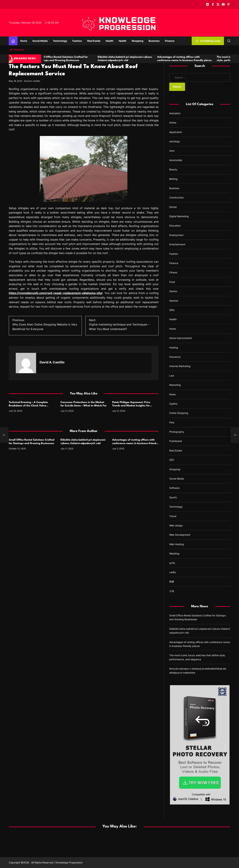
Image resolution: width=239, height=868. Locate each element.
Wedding (174, 553)
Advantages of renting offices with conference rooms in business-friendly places (135, 443)
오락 (172, 591)
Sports (173, 497)
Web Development (180, 535)
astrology (175, 141)
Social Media (40, 41)
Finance (170, 41)
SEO (172, 460)
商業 (172, 582)
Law (172, 376)
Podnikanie (176, 441)
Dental (173, 207)
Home (24, 41)
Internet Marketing (180, 366)
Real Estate (94, 41)
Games (173, 291)
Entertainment (177, 244)
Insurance (175, 357)
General (174, 301)
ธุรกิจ (172, 563)
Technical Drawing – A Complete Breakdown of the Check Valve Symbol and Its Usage (28, 406)
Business (154, 41)
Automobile (176, 160)
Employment (176, 235)
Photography (177, 432)
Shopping (137, 41)
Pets (172, 422)
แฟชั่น (173, 572)
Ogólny (173, 404)
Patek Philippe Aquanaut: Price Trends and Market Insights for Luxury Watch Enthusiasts (131, 406)
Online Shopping (179, 413)
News (173, 394)
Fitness (173, 272)
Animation (175, 113)
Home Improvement (181, 338)
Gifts (172, 310)
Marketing (175, 385)
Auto (172, 151)
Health (110, 41)
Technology (60, 41)
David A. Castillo (32, 81)
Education (175, 226)
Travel (173, 516)
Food (172, 282)
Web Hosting (177, 544)
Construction (177, 197)
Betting (173, 179)
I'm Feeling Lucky (208, 41)
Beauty (173, 169)
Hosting (174, 347)
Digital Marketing (179, 216)
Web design (176, 525)
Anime (173, 123)
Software (174, 488)
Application (176, 132)
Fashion (77, 41)
